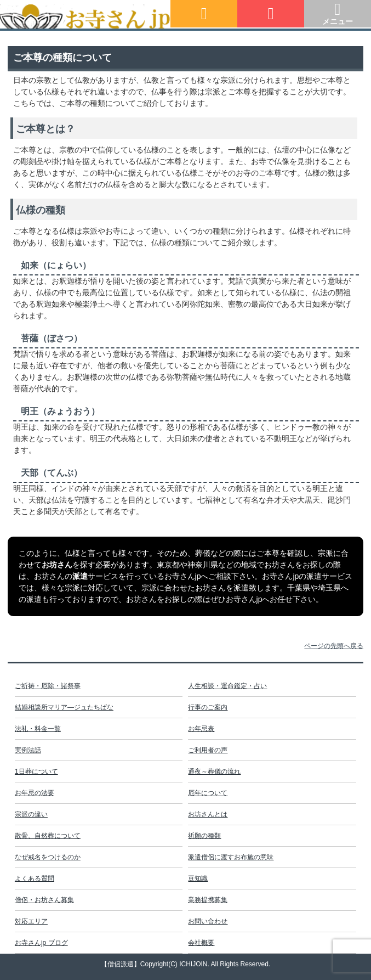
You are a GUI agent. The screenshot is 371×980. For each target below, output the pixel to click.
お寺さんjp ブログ (41, 943)
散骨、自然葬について (48, 836)
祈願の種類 (204, 836)
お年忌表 (201, 729)
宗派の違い (31, 814)
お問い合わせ (208, 921)
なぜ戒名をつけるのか (48, 857)
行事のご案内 (208, 707)
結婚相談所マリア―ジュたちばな (64, 707)
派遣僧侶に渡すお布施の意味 (231, 857)
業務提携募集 (208, 900)
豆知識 (198, 878)
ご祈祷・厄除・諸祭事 (48, 686)
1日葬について (36, 771)
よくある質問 (35, 878)
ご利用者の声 (208, 750)
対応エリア (31, 921)
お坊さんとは (208, 814)
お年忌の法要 (35, 793)
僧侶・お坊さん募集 (44, 900)
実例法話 (28, 750)
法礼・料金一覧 (38, 729)
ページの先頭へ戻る (334, 646)
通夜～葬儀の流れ (214, 771)
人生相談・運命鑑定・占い (227, 686)
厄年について (208, 793)
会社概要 (201, 943)
